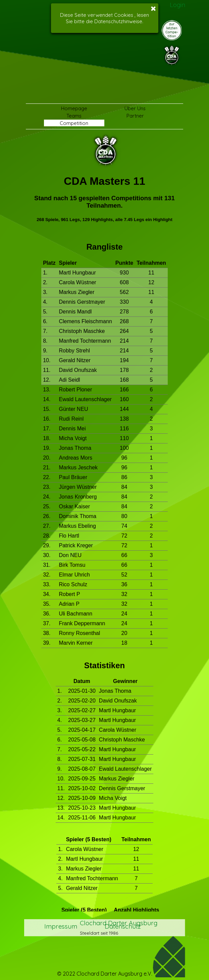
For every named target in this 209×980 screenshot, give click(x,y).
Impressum (61, 926)
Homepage (74, 108)
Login (177, 5)
